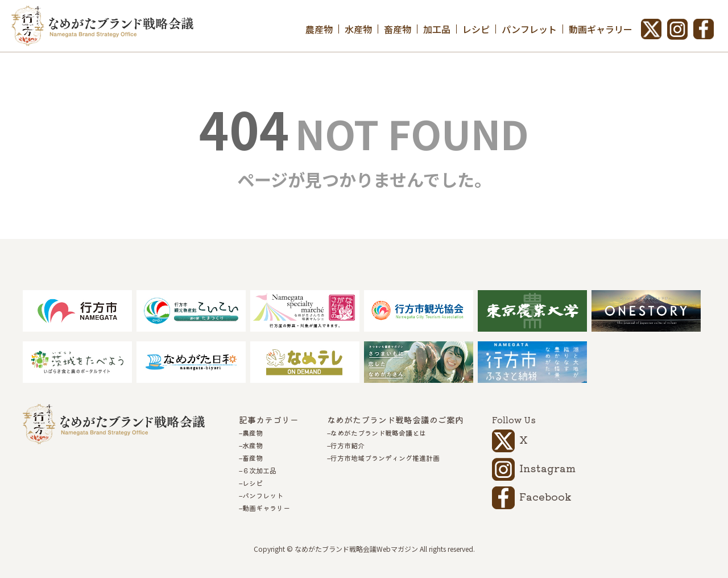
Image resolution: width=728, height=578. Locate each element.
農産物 (319, 29)
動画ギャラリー (601, 29)
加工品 (437, 29)
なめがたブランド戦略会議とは (378, 433)
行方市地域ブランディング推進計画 (385, 458)
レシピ (476, 29)
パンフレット (529, 29)
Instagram (547, 468)
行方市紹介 (348, 445)
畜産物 (398, 29)
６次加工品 (259, 470)
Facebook (545, 496)
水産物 (358, 29)
